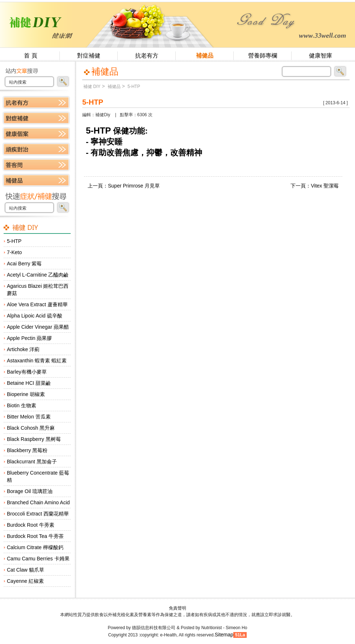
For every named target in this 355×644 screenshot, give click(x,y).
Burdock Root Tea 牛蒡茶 (35, 536)
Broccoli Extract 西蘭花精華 (38, 514)
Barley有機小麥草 (27, 372)
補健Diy (103, 115)
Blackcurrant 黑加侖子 (32, 462)
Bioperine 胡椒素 (26, 394)
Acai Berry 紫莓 (24, 264)
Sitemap (224, 635)
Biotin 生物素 (22, 405)
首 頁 (30, 56)
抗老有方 (147, 56)
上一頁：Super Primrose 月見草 (124, 186)
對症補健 (89, 56)
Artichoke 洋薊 (23, 349)
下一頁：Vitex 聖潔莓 (315, 186)
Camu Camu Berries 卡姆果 (38, 559)
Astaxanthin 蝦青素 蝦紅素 (37, 361)
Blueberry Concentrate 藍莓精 (38, 476)
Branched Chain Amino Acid (38, 502)
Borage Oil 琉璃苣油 (30, 491)
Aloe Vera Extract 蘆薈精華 (37, 304)
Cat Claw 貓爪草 (26, 570)
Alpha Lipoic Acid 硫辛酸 (35, 316)
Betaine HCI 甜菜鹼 (29, 383)
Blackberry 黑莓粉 (27, 450)
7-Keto (14, 252)
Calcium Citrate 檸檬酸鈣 (35, 547)
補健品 (205, 56)
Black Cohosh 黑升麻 (31, 428)
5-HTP (14, 241)
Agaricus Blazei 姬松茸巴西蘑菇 (38, 290)
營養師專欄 (263, 56)
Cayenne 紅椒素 (25, 581)
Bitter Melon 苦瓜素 (29, 417)
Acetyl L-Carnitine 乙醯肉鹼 (38, 275)
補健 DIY (92, 87)
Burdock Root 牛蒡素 (31, 525)
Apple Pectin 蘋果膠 (30, 338)
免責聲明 (177, 608)
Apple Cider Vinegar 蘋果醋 (38, 327)
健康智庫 (321, 56)
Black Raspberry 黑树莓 (34, 439)
